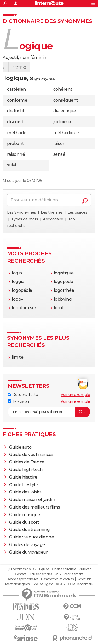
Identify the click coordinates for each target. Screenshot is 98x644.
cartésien (17, 89)
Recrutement (73, 574)
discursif (15, 122)
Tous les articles (41, 574)
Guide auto (20, 447)
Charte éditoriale (64, 569)
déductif (16, 111)
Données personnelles (22, 579)
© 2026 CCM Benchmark (74, 584)
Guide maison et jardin (32, 500)
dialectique (65, 111)
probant (16, 143)
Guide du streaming (30, 530)
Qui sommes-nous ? (21, 569)
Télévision (18, 401)
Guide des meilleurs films (35, 507)
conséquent (66, 100)
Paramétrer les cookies (57, 579)
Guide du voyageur (28, 552)
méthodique (66, 133)
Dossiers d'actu (23, 395)
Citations (80, 67)
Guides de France (27, 462)
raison (59, 143)
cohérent (63, 89)
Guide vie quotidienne (32, 537)
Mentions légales (17, 584)
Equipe (44, 569)
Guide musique (25, 515)
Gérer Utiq (84, 579)
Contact (21, 574)
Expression (57, 67)
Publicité (85, 569)
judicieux (62, 122)
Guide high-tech (26, 470)
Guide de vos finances (31, 454)
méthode (17, 133)
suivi (11, 165)
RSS (58, 574)
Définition (14, 67)
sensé (59, 154)
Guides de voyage (27, 545)
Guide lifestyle (24, 485)
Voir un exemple (75, 395)
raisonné (16, 154)
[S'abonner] (49, 412)
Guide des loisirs (25, 492)
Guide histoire (23, 477)
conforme (17, 100)
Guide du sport (24, 522)
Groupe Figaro (43, 584)
